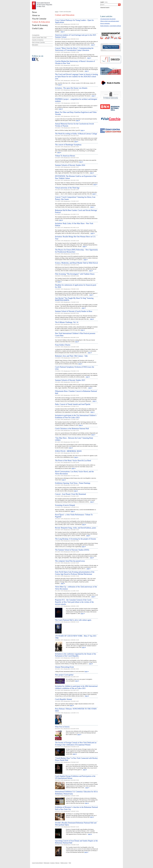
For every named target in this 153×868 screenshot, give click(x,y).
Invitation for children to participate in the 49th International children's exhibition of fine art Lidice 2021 (76, 687)
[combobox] (109, 5)
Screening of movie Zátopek (65, 505)
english (102, 2)
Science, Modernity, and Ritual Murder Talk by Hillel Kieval (76, 263)
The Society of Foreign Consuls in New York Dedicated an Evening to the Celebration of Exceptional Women (76, 744)
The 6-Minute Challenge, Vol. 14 (67, 322)
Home (57, 12)
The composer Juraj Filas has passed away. (70, 561)
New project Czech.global (64, 675)
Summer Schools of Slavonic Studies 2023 (70, 380)
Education (35, 45)
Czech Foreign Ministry (37, 863)
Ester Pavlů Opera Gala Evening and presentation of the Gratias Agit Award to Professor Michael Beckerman (75, 573)
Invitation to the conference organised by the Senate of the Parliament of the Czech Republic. (76, 655)
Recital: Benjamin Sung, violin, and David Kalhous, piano (76, 528)
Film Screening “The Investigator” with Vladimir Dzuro (75, 274)
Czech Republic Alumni (63, 699)
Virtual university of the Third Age (67, 188)
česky (106, 2)
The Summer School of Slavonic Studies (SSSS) (72, 550)
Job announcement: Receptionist (108, 19)
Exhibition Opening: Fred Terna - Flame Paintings (73, 483)
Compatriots (36, 35)
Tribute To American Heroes (65, 156)
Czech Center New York (39, 38)
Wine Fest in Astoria (62, 727)
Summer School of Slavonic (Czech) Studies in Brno (74, 311)
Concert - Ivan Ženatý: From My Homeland (70, 494)
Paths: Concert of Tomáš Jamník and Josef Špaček (73, 404)
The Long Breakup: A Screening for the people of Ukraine (75, 539)
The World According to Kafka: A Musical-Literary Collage (76, 134)
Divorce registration (105, 23)
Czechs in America (38, 40)
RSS (70, 863)
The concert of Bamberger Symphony (68, 145)
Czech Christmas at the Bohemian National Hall (72, 429)
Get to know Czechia (38, 42)
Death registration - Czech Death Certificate (111, 26)
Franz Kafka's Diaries (63, 345)
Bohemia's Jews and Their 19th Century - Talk (71, 356)
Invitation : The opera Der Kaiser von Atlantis (71, 88)
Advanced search (105, 8)
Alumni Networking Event (64, 667)
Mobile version (64, 863)
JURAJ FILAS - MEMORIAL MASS (68, 451)
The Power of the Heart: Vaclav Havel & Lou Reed (73, 461)
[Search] (119, 5)
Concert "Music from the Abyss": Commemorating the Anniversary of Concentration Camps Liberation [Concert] (74, 49)
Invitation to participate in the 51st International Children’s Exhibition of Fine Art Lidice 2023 (76, 416)
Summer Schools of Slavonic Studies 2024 (70, 165)
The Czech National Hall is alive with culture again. (73, 620)
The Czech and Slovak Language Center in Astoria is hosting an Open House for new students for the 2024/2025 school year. (76, 77)
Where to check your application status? (110, 21)
